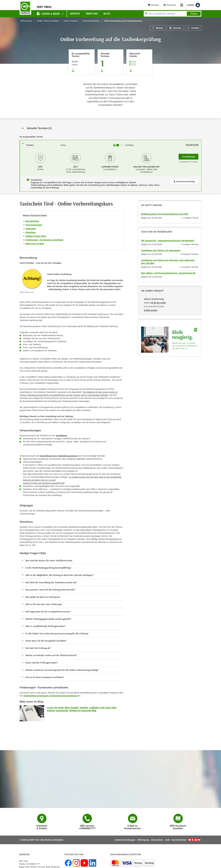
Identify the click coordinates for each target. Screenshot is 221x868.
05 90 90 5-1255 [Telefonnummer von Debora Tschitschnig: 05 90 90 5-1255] (158, 301)
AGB (167, 838)
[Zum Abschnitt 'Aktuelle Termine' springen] (110, 62)
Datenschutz (157, 838)
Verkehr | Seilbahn (70, 21)
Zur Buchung (190, 156)
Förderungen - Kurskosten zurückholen (44, 238)
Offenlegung (143, 838)
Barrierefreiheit (179, 838)
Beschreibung (32, 219)
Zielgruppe (31, 227)
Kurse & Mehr (49, 13)
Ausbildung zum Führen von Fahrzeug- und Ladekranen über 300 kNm (168, 260)
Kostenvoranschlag (184, 181)
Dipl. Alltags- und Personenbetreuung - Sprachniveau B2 (168, 271)
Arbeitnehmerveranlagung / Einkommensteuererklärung (50, 694)
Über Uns (92, 14)
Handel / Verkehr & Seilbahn (48, 21)
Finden (194, 14)
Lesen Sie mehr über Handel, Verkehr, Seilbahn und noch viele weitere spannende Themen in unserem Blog (82, 707)
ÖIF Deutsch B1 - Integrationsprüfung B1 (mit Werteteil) (168, 239)
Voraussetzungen (34, 223)
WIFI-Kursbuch (26, 21)
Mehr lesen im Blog (35, 242)
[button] (72, 559)
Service (75, 14)
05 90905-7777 (33, 862)
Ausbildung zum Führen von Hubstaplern (161, 248)
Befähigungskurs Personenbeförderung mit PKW (165, 212)
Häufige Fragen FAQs (36, 234)
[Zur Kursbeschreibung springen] (139, 62)
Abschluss (31, 230)
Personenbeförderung (91, 21)
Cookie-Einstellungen (125, 838)
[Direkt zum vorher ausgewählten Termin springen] (82, 62)
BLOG (107, 14)
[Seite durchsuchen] (173, 14)
